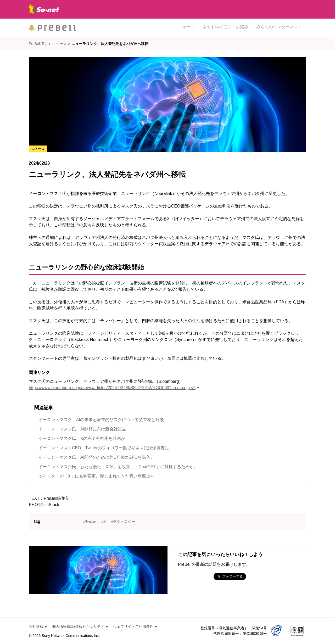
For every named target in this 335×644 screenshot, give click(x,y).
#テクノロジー (123, 522)
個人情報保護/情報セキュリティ (80, 626)
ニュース (186, 28)
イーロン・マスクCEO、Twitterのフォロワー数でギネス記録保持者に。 (106, 448)
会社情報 (38, 626)
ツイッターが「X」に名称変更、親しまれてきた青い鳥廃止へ (96, 476)
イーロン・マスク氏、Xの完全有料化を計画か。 (84, 438)
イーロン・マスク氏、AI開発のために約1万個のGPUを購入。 (96, 457)
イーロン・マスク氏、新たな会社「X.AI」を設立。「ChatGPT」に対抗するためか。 (118, 467)
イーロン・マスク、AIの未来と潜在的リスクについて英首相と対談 (101, 420)
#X (104, 522)
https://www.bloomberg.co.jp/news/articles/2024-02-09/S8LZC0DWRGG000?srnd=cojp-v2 (114, 388)
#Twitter (90, 522)
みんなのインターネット (279, 28)
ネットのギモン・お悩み (225, 28)
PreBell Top (38, 44)
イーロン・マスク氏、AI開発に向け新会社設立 (82, 429)
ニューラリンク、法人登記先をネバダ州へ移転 (110, 44)
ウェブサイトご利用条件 (135, 626)
